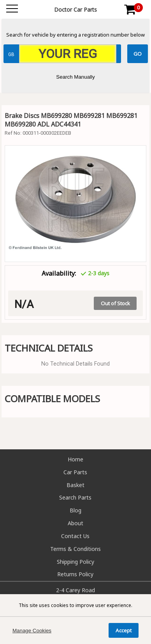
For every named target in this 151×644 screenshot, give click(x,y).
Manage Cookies (32, 631)
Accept (124, 630)
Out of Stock (115, 303)
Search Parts (75, 497)
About (75, 523)
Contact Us (75, 536)
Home (75, 459)
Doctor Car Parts (75, 10)
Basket (75, 485)
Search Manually (75, 77)
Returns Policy (75, 574)
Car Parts (75, 472)
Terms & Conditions (75, 549)
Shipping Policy (75, 562)
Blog (75, 510)
